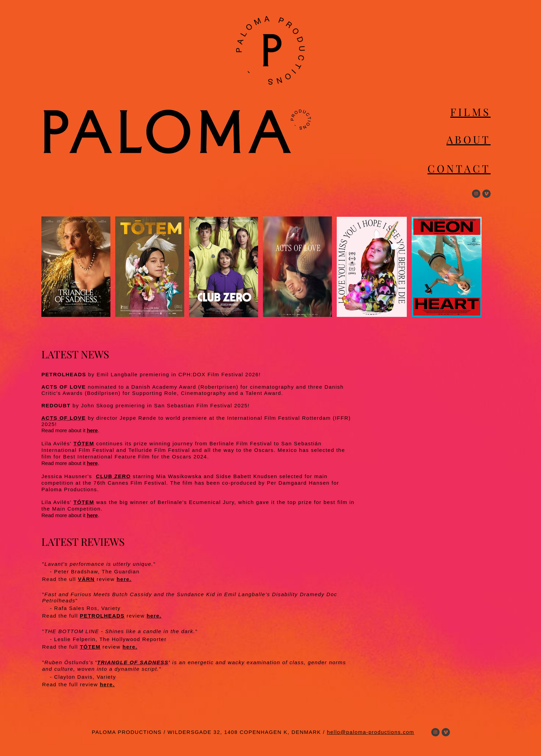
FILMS (470, 112)
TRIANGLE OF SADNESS (133, 662)
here (92, 430)
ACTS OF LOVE (64, 418)
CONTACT (459, 168)
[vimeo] (486, 194)
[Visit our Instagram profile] (476, 194)
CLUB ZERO (113, 476)
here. (124, 579)
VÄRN (86, 579)
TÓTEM (84, 443)
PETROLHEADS (102, 616)
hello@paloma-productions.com (370, 732)
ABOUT (469, 139)
